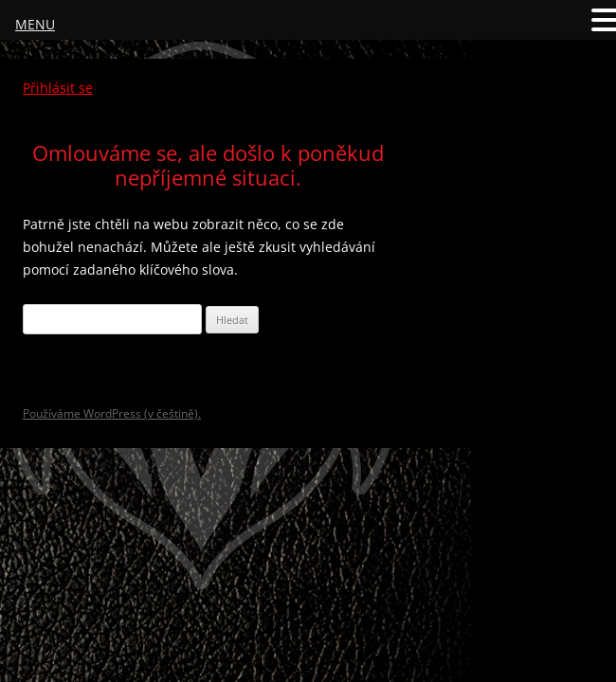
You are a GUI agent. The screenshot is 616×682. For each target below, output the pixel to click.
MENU (35, 24)
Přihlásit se (58, 88)
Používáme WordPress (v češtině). (112, 413)
